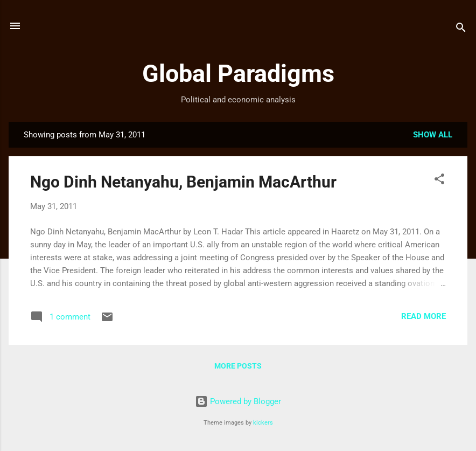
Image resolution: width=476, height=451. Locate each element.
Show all (433, 135)
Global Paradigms (238, 74)
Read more (423, 316)
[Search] (461, 29)
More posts (238, 366)
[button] (439, 181)
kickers (263, 423)
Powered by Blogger (238, 401)
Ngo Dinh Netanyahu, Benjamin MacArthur (183, 182)
